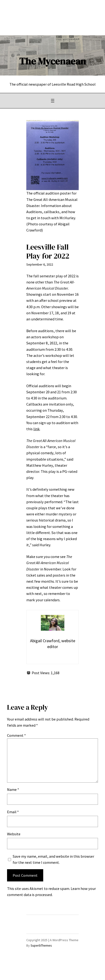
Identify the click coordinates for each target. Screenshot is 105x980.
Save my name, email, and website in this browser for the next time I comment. (53, 859)
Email (13, 812)
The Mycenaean (53, 61)
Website (14, 834)
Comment (16, 735)
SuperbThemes (41, 945)
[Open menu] (53, 101)
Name (13, 789)
